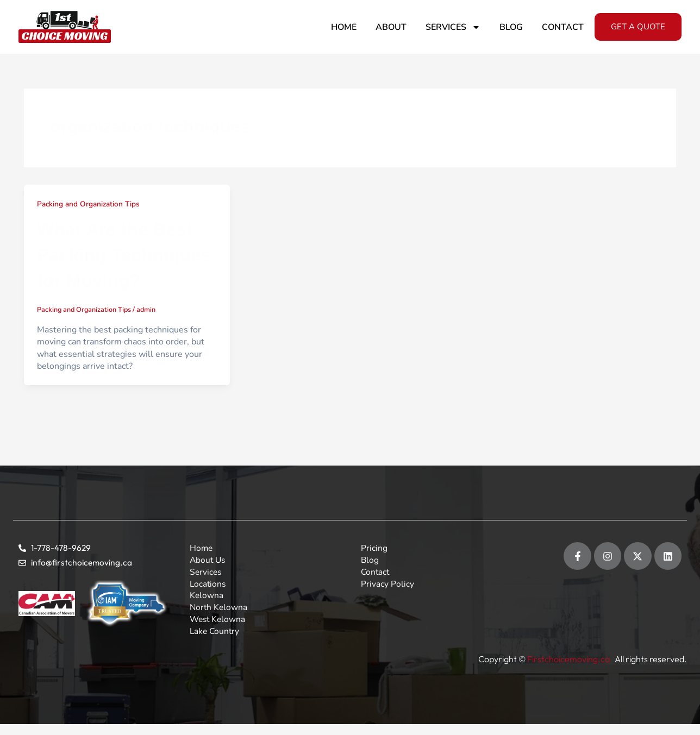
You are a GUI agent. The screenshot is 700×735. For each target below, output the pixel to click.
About (391, 27)
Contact (563, 27)
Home (344, 27)
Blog (511, 27)
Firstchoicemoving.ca (569, 659)
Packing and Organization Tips (90, 204)
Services (453, 27)
